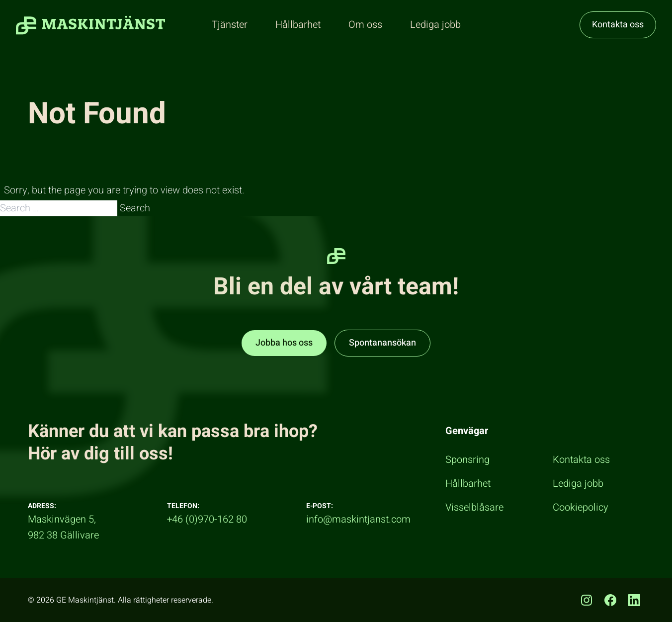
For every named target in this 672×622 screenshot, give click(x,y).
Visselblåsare (474, 507)
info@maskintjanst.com (358, 519)
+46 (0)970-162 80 (207, 519)
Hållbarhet (468, 484)
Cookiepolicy (581, 507)
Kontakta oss (618, 25)
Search (135, 208)
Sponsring (467, 460)
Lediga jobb (578, 484)
